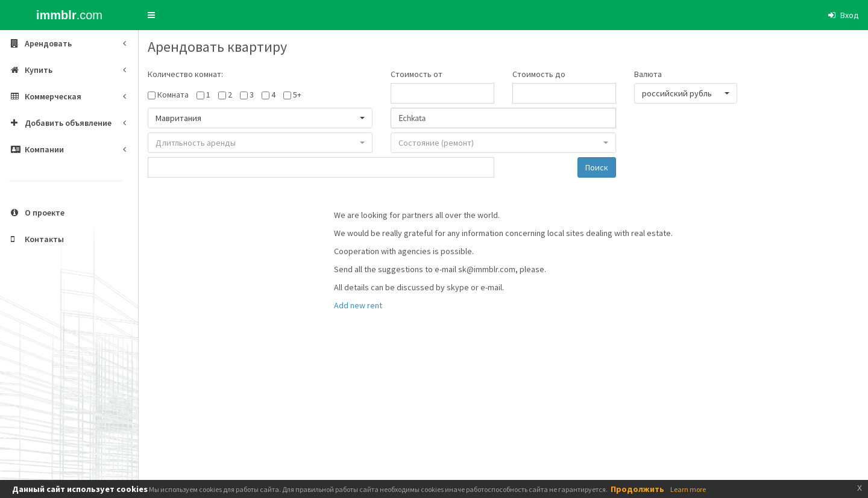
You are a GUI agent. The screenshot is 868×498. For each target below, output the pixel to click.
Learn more (688, 489)
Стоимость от (417, 74)
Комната (173, 95)
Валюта (648, 74)
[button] (151, 15)
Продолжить (637, 489)
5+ (297, 95)
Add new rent (358, 305)
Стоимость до (539, 74)
